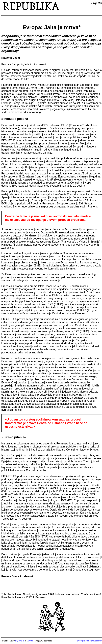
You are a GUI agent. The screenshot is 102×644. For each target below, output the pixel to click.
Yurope (30, 641)
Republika (20, 641)
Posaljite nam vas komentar (89, 641)
